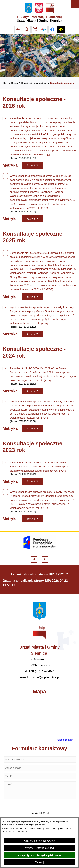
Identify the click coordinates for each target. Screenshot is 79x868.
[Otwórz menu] (75, 4)
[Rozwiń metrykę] (32, 165)
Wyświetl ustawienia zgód (39, 848)
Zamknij (39, 862)
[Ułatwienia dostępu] (61, 30)
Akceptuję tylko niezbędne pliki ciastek (40, 855)
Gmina (15, 83)
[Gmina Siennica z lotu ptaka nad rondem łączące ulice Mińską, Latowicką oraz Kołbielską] (39, 55)
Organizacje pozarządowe (34, 83)
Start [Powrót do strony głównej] (5, 83)
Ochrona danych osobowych (40, 841)
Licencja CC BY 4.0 (39, 813)
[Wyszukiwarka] (27, 30)
